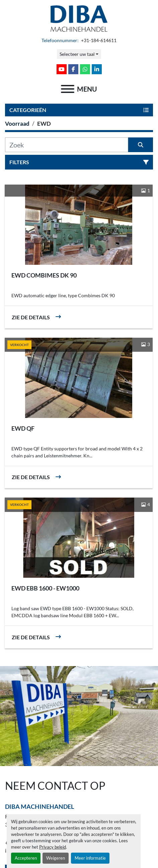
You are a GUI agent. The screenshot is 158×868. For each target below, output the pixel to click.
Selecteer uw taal (77, 54)
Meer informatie (90, 858)
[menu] (68, 89)
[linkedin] (97, 69)
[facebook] (73, 69)
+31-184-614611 (98, 40)
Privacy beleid (53, 847)
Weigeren (56, 858)
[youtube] (62, 69)
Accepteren (26, 858)
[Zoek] (67, 145)
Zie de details (31, 317)
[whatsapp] (85, 69)
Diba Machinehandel (39, 806)
